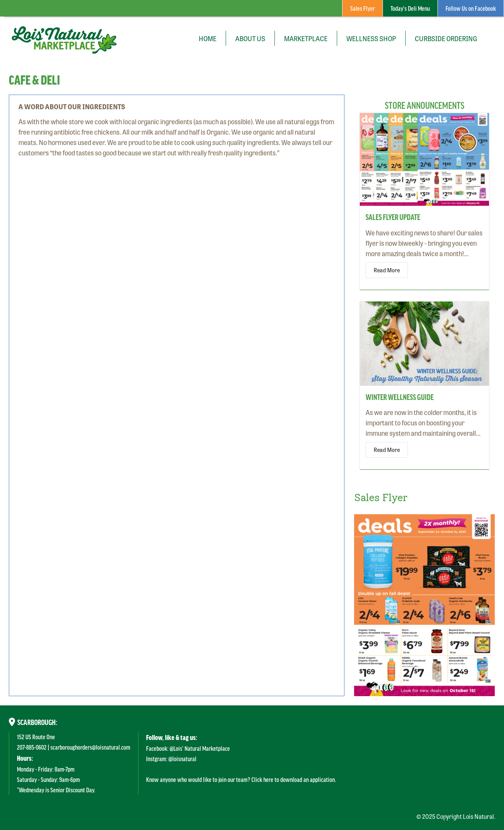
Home (208, 38)
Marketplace (306, 38)
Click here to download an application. (294, 779)
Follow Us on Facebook (471, 8)
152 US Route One (36, 737)
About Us (250, 38)
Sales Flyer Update (393, 217)
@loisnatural (182, 758)
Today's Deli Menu (410, 8)
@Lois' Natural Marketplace (200, 748)
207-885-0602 (32, 747)
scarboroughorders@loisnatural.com (90, 747)
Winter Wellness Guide (400, 397)
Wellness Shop (371, 38)
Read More (387, 270)
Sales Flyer (363, 8)
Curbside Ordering (446, 38)
